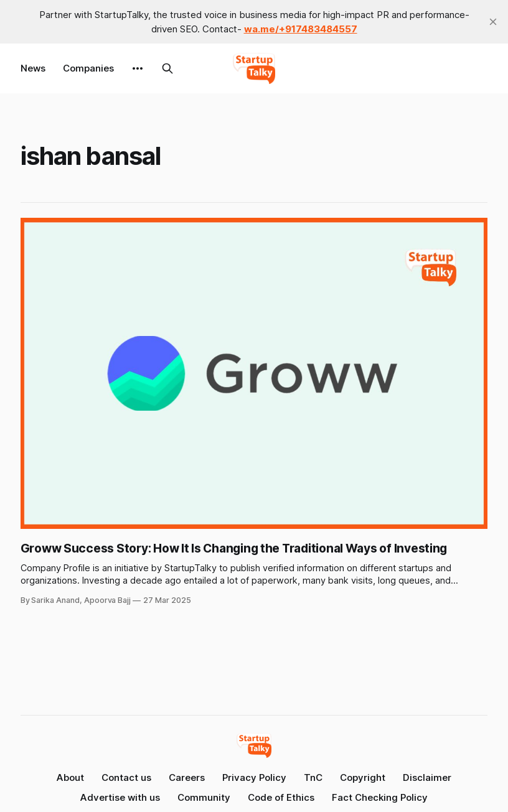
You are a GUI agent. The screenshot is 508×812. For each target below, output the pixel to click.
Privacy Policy (254, 777)
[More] (138, 68)
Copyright (363, 777)
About (70, 777)
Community (204, 797)
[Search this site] (167, 68)
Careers (187, 777)
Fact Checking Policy (380, 797)
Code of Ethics (281, 797)
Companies (88, 68)
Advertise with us (120, 797)
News (33, 68)
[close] (493, 22)
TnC (313, 777)
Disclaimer (427, 777)
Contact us (126, 777)
